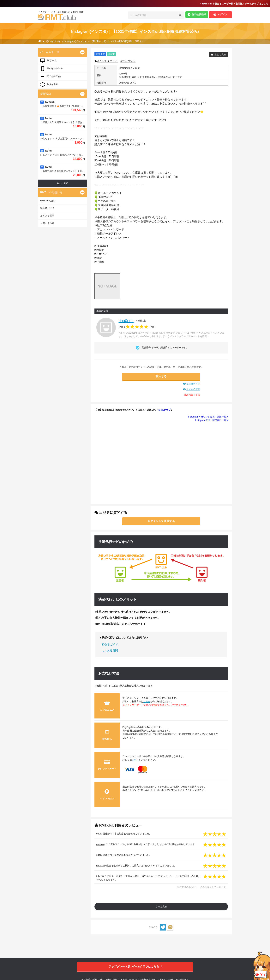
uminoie (100, 844)
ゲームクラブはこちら (135, 967)
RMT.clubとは (47, 201)
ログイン (220, 15)
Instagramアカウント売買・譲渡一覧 (208, 417)
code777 (101, 866)
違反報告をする (192, 395)
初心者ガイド (193, 384)
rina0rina (126, 321)
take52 (100, 876)
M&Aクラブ (165, 410)
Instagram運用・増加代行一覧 (211, 420)
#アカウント (128, 61)
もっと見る (161, 907)
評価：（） (138, 327)
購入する (161, 376)
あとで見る (220, 55)
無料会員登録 (197, 15)
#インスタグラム (108, 61)
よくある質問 (193, 389)
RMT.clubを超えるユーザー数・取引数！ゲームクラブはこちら (234, 4)
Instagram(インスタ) (130, 68)
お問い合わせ (47, 223)
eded (99, 834)
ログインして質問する (161, 521)
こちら (147, 701)
